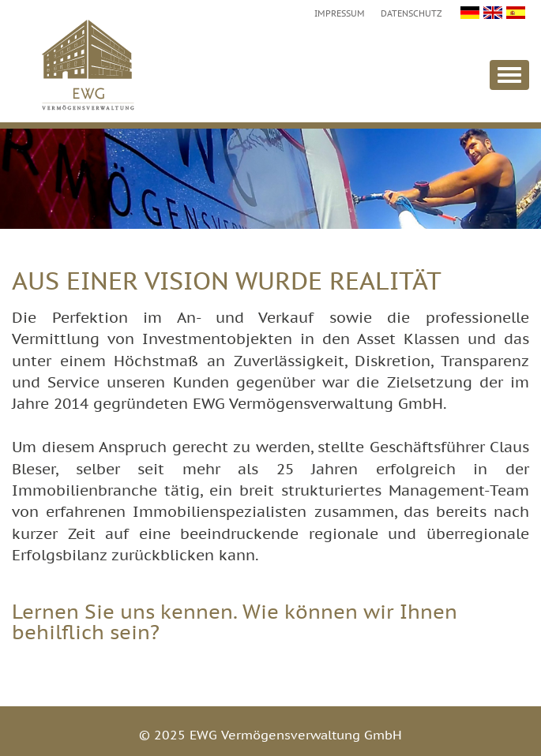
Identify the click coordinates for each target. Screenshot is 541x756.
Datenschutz (411, 13)
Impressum (340, 13)
